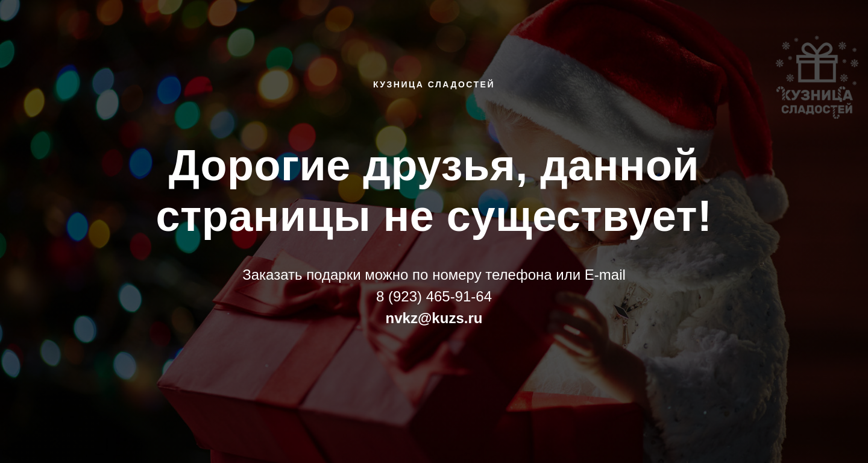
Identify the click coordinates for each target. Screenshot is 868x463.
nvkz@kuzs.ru (434, 318)
